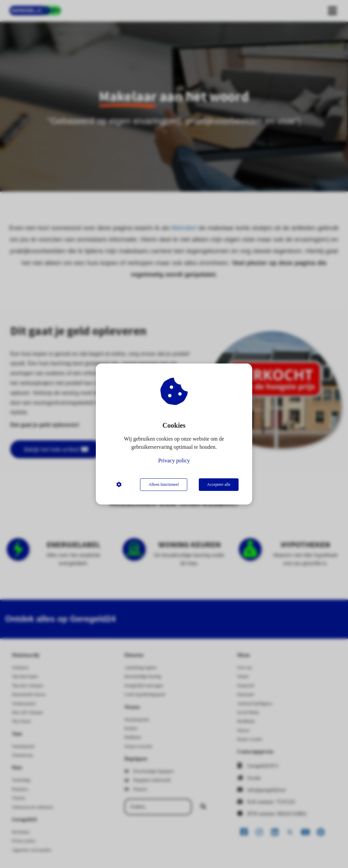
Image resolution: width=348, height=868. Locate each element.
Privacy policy (174, 460)
